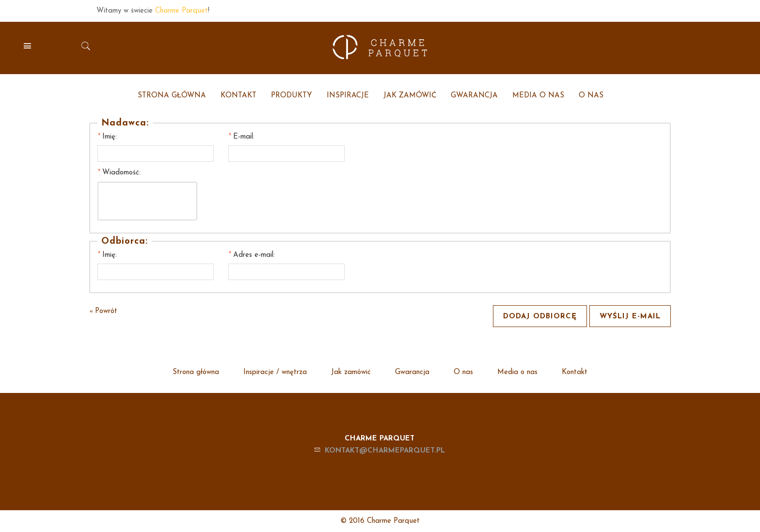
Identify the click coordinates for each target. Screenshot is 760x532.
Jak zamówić (351, 372)
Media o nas (517, 372)
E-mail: (241, 137)
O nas (463, 372)
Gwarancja (412, 372)
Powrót (103, 311)
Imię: (107, 137)
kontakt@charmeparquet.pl (385, 451)
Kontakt (575, 372)
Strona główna (196, 372)
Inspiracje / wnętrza (275, 372)
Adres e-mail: (252, 255)
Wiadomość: (119, 173)
